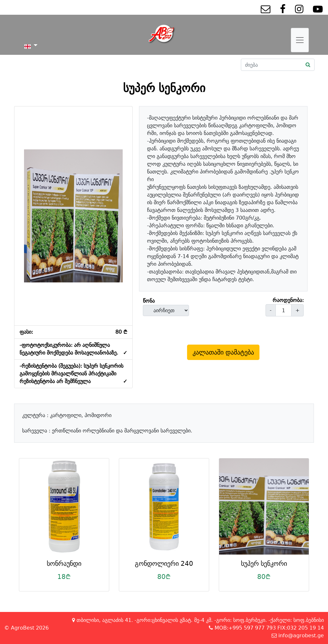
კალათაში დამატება (223, 352)
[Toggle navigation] (300, 40)
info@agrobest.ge (298, 636)
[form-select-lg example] (166, 310)
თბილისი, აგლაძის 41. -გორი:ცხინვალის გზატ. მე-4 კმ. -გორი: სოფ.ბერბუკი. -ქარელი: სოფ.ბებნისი (198, 620)
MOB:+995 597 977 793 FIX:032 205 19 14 (266, 628)
